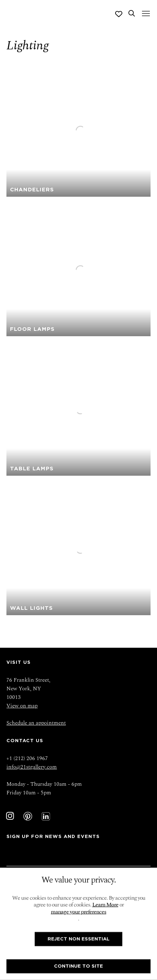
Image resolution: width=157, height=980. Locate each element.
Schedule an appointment (36, 723)
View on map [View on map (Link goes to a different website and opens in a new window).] (22, 706)
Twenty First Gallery (35, 14)
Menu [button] (145, 14)
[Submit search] (132, 14)
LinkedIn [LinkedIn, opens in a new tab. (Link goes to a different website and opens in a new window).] (46, 816)
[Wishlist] (119, 14)
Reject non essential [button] (78, 939)
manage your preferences (78, 912)
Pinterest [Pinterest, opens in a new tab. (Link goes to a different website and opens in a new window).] (28, 816)
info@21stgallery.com (32, 767)
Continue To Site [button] (78, 966)
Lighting (28, 45)
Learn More (105, 905)
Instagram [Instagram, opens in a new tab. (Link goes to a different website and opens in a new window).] (10, 816)
